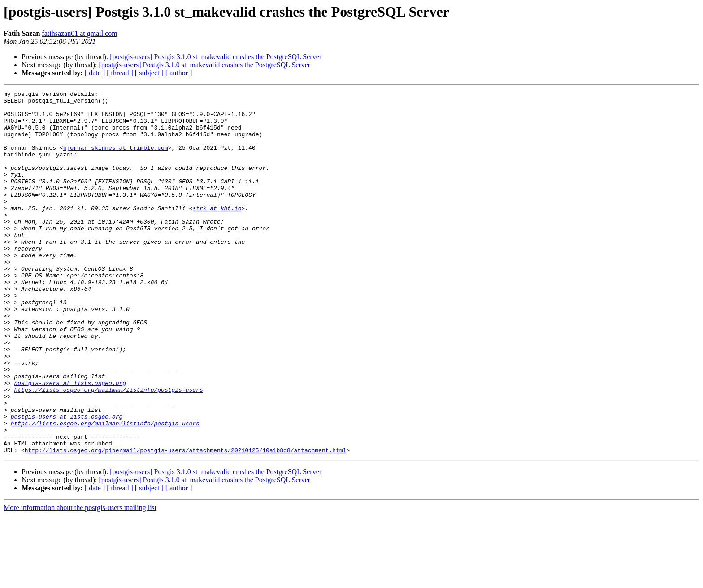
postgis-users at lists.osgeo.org (70, 442)
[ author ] (179, 73)
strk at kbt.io (217, 232)
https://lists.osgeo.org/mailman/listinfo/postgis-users (108, 450)
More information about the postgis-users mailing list (80, 580)
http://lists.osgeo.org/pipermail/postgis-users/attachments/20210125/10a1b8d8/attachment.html (186, 523)
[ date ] (95, 73)
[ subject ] (149, 73)
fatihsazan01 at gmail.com (79, 33)
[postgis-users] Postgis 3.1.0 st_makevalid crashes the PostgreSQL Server (216, 57)
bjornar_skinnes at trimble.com (116, 160)
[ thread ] (120, 73)
